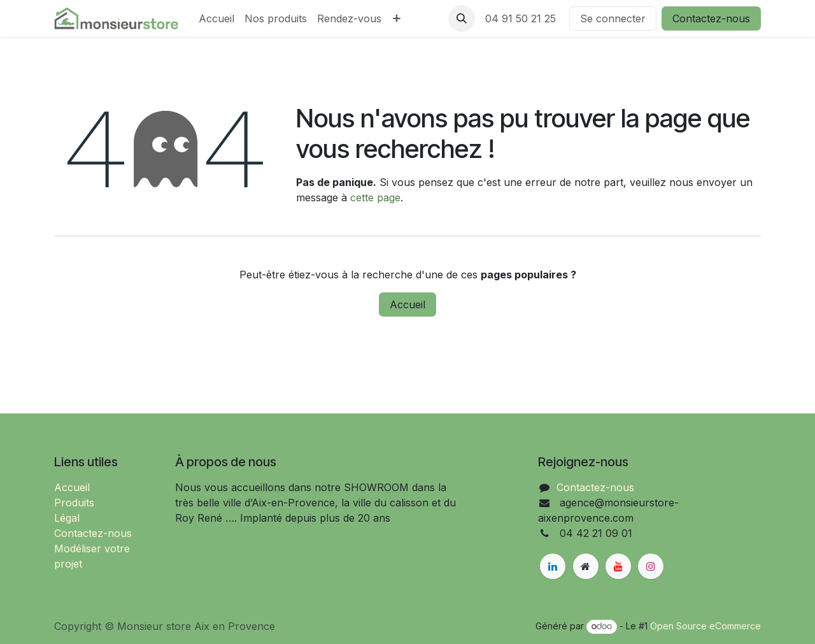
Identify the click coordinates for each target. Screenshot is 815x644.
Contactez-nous (711, 18)
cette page (375, 197)
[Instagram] (651, 566)
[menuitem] (216, 18)
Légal (67, 518)
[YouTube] (618, 566)
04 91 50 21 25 (522, 18)
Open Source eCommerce (705, 626)
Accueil (407, 304)
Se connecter (613, 18)
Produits (74, 503)
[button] (462, 18)
